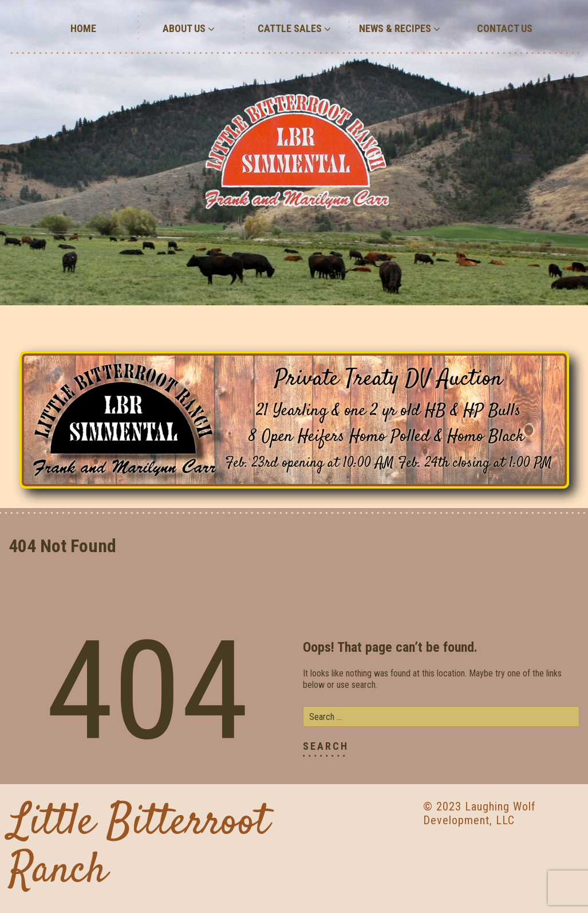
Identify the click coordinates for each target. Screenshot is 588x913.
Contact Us (505, 28)
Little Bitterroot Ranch (139, 847)
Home (83, 28)
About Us (189, 28)
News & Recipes (400, 28)
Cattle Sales (294, 28)
